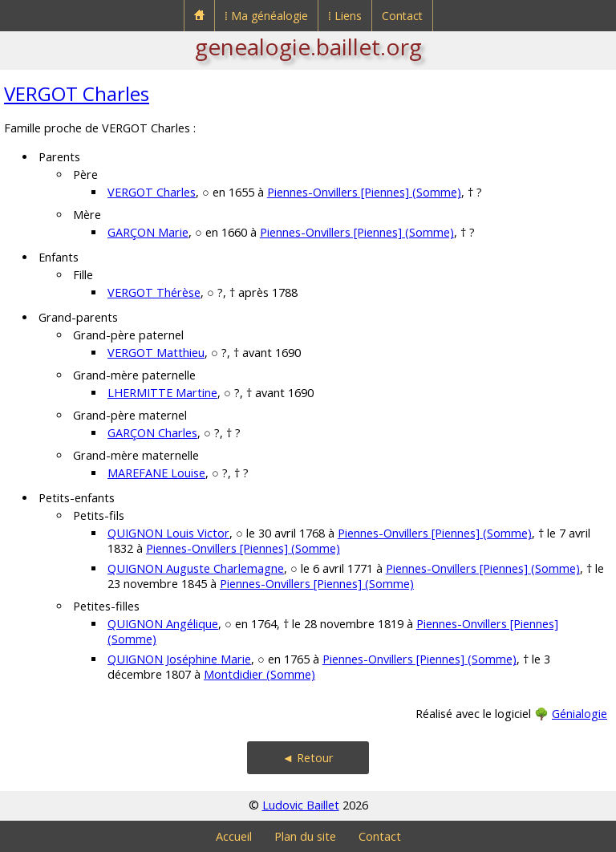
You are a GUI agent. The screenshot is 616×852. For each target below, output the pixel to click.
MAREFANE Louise (156, 473)
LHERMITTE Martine (162, 393)
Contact (402, 16)
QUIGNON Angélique (163, 624)
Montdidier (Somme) (259, 674)
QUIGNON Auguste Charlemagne (196, 568)
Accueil (234, 836)
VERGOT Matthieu (156, 353)
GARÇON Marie (148, 232)
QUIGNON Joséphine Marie (179, 659)
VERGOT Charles (77, 93)
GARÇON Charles (152, 433)
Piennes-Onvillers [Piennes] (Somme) (364, 192)
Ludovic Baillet (301, 805)
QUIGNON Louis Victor (168, 533)
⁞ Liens (345, 16)
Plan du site (305, 836)
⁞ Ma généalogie (266, 16)
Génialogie (580, 714)
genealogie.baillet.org (308, 47)
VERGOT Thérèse (154, 292)
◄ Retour (308, 758)
